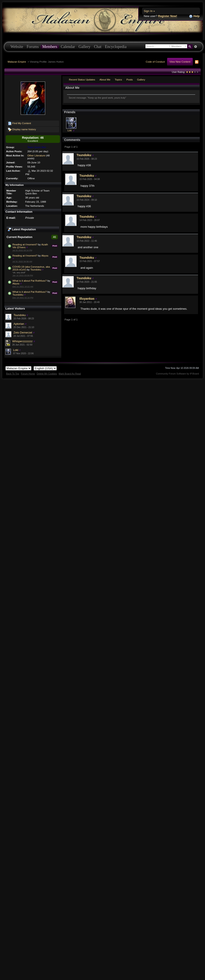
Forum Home (28, 374)
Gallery (85, 47)
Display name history (22, 130)
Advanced (196, 47)
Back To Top (13, 374)
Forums (33, 47)
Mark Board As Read (70, 374)
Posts (129, 80)
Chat (98, 47)
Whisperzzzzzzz (22, 341)
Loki (16, 350)
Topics (118, 80)
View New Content (180, 62)
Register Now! (168, 16)
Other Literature (36, 155)
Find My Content (20, 123)
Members (50, 47)
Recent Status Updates (82, 80)
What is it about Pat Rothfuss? (30, 281)
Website (17, 47)
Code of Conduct (155, 62)
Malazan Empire (17, 62)
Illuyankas (87, 299)
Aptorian (19, 324)
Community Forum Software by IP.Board (177, 374)
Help (194, 16)
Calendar (68, 47)
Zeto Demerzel (23, 333)
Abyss (45, 256)
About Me (105, 80)
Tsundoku (36, 269)
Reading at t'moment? (25, 244)
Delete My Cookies (47, 374)
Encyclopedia (116, 47)
